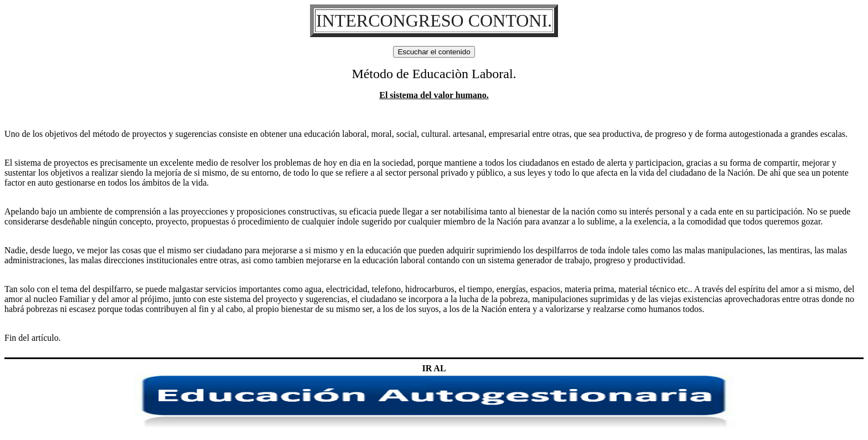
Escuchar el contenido (434, 52)
